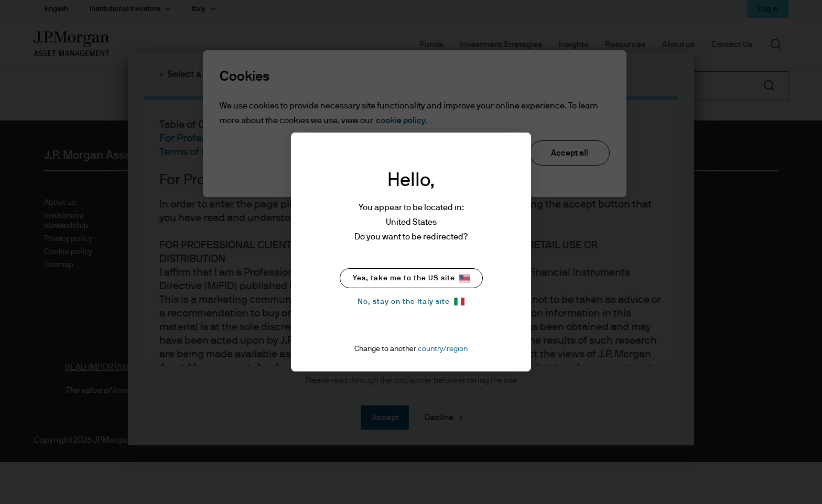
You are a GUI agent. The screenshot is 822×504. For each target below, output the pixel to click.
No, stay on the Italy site (411, 302)
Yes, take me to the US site (411, 278)
